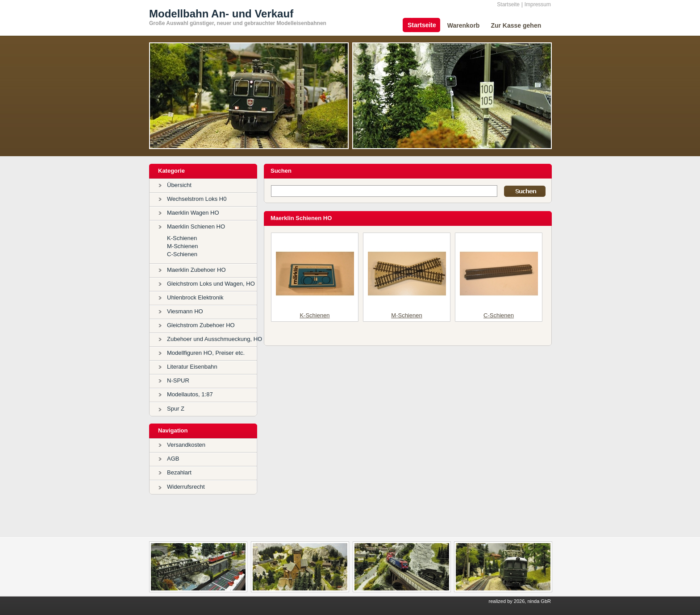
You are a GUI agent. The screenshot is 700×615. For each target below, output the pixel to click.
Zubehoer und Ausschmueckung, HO (215, 339)
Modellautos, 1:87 (190, 394)
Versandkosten (186, 445)
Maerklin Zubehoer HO (196, 270)
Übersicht (179, 185)
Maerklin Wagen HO (193, 213)
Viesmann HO (185, 311)
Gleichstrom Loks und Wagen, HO (211, 284)
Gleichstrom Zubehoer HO (201, 325)
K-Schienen (182, 238)
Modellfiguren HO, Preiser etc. (206, 353)
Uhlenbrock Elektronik (195, 297)
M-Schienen (182, 246)
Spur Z (176, 409)
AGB (173, 459)
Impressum (538, 4)
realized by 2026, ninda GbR (520, 601)
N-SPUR (178, 380)
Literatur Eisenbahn (192, 367)
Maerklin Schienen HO (196, 226)
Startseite (508, 4)
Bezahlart (179, 472)
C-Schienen (182, 254)
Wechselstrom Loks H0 (197, 199)
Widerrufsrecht (186, 487)
